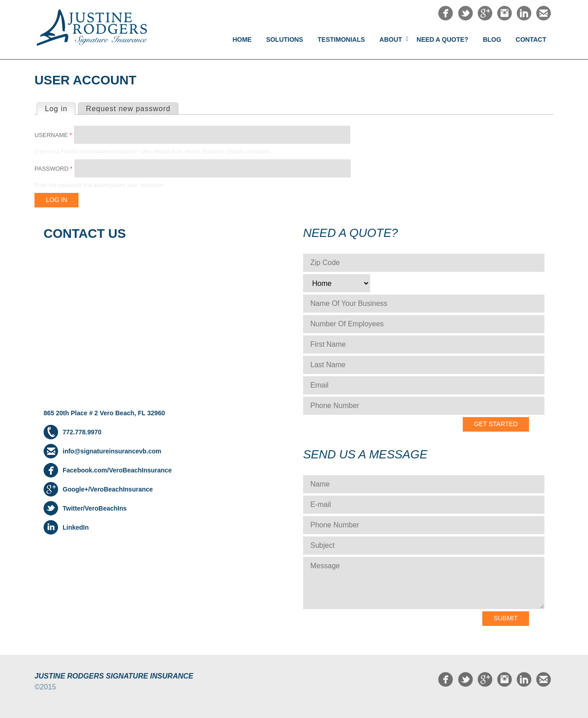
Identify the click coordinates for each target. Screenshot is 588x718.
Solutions (284, 39)
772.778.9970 (82, 432)
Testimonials (341, 39)
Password (54, 169)
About (391, 39)
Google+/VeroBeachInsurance (108, 489)
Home (242, 39)
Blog (492, 39)
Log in (60, 108)
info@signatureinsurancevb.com (112, 451)
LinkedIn (76, 527)
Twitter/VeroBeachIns (95, 508)
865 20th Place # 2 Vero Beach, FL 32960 (104, 413)
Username (53, 135)
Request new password (128, 109)
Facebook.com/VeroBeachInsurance (117, 470)
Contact (531, 39)
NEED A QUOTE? (442, 39)
